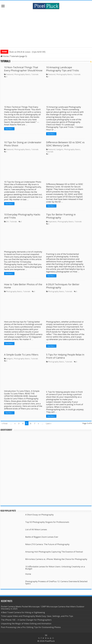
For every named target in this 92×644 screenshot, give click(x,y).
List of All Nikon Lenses (36, 529)
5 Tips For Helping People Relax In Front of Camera (65, 356)
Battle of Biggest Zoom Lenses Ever (42, 537)
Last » (49, 423)
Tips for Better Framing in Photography (61, 216)
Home (5, 56)
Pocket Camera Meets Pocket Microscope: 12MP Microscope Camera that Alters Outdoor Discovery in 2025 (43, 608)
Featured (10, 74)
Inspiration (52, 222)
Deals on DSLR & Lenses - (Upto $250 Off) (27, 52)
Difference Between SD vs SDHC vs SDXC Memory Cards (65, 144)
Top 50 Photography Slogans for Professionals (47, 522)
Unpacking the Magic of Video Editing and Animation (26, 623)
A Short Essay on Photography (39, 515)
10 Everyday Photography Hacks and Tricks (22, 216)
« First (5, 423)
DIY (7, 222)
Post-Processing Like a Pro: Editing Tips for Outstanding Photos (31, 627)
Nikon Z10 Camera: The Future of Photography (47, 544)
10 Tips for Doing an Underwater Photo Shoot (23, 144)
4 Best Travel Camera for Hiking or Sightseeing (23, 612)
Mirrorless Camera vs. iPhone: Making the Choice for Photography (56, 559)
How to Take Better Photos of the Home (23, 286)
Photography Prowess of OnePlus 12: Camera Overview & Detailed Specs (56, 582)
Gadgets (60, 149)
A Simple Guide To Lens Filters (21, 355)
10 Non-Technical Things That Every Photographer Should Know (23, 69)
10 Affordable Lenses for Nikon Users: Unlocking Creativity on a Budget (55, 568)
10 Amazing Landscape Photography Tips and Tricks (63, 69)
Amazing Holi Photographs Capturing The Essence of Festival (54, 552)
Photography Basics (22, 74)
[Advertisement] (46, 28)
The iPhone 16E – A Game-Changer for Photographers (26, 620)
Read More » (9, 129)
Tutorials (35, 74)
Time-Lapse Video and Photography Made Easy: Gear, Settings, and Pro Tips (37, 616)
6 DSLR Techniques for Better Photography (63, 286)
